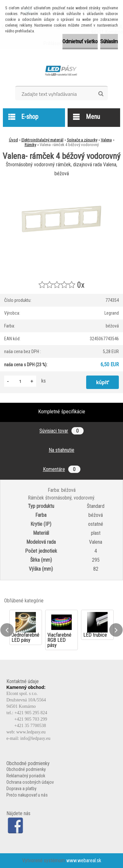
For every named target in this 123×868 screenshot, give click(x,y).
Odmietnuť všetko (80, 41)
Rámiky (30, 145)
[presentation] (7, 630)
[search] (101, 94)
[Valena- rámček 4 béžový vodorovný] (61, 181)
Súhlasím (109, 41)
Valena (106, 140)
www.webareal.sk (84, 860)
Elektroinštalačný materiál (42, 140)
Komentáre (62, 469)
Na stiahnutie (61, 450)
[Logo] (62, 70)
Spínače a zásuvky (82, 140)
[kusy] (20, 381)
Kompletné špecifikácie (62, 412)
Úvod (13, 140)
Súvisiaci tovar (61, 431)
